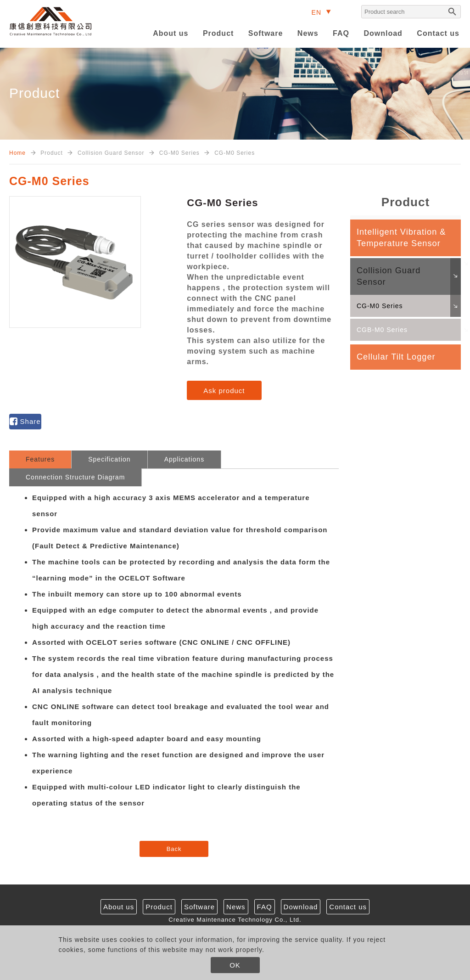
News (308, 33)
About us (171, 33)
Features (40, 459)
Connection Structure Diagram (75, 477)
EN (316, 12)
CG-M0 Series (380, 306)
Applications (185, 459)
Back (174, 849)
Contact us (438, 33)
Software (266, 33)
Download (383, 33)
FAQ (341, 33)
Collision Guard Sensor (389, 276)
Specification (109, 459)
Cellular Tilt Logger (396, 357)
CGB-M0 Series (382, 330)
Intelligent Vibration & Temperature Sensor (401, 238)
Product (218, 33)
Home (17, 153)
